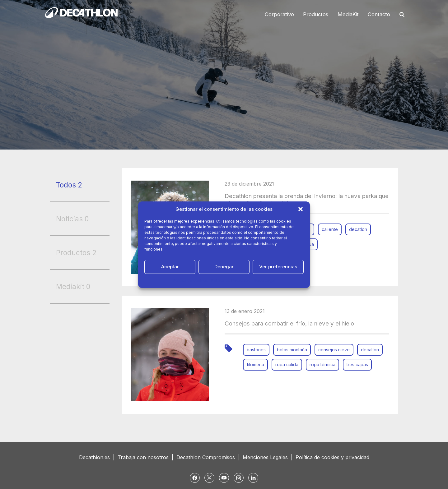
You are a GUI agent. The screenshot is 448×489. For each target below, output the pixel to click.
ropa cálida (287, 364)
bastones (256, 350)
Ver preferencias (278, 267)
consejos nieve (334, 350)
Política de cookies (191, 281)
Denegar (224, 267)
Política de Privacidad (231, 281)
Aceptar (170, 267)
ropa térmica (322, 364)
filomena (255, 364)
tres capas (357, 364)
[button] (301, 209)
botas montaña (292, 350)
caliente (330, 229)
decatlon (358, 229)
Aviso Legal (264, 281)
